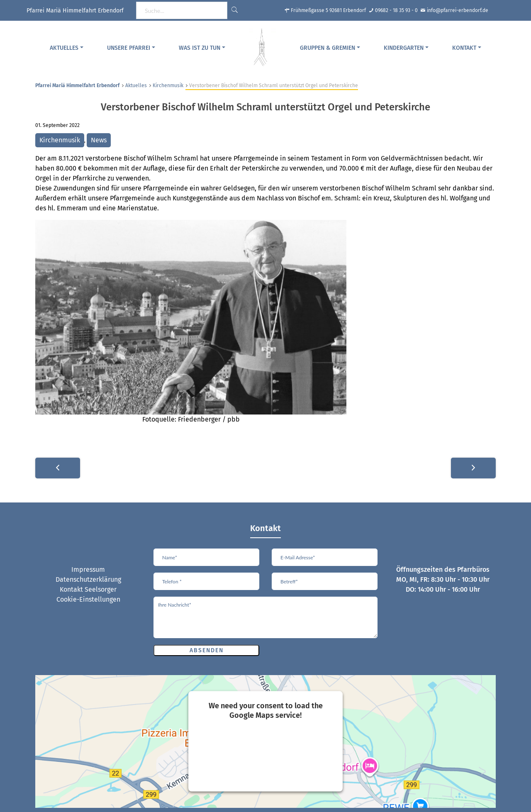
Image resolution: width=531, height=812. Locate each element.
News (99, 140)
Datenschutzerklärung (88, 579)
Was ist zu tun (200, 48)
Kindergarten (404, 48)
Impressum (88, 569)
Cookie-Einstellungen (88, 599)
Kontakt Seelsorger (88, 589)
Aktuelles (64, 48)
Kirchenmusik (168, 85)
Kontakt (464, 48)
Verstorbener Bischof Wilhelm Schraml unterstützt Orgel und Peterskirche (265, 107)
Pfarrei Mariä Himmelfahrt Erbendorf (77, 85)
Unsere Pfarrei (129, 48)
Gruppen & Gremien (328, 48)
